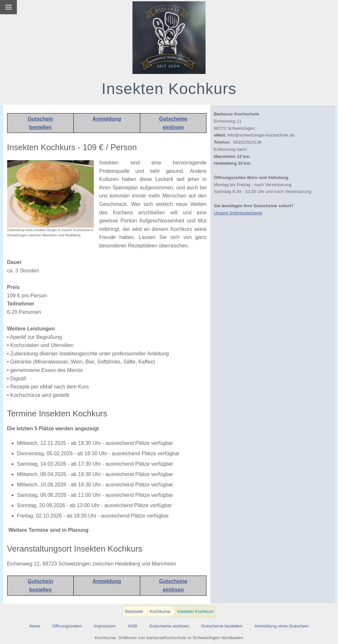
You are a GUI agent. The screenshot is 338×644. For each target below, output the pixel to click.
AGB (132, 626)
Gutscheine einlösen (169, 626)
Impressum (105, 626)
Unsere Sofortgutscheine (238, 213)
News (35, 626)
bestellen (40, 127)
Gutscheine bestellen (222, 626)
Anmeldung (107, 119)
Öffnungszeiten (67, 626)
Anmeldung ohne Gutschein (282, 626)
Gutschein (40, 119)
